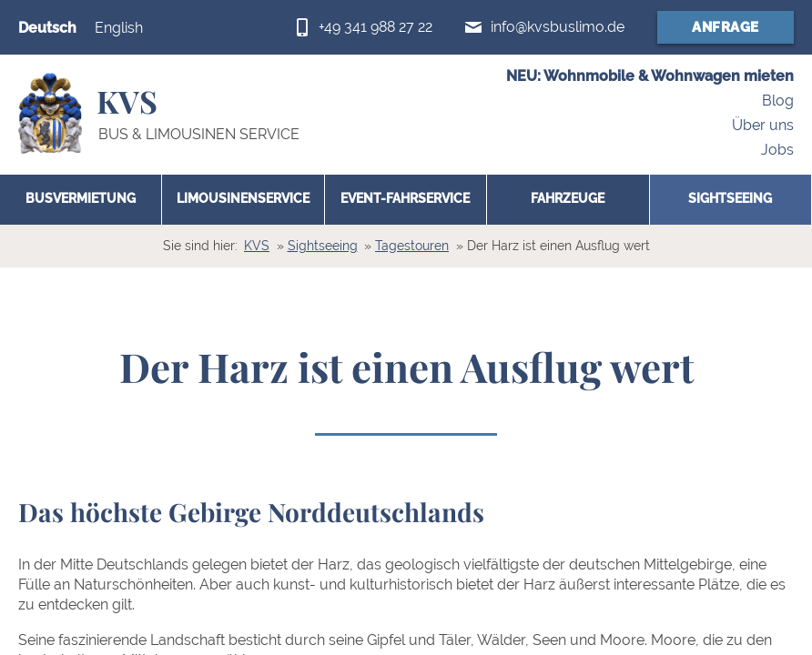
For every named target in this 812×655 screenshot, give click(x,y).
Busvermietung (81, 198)
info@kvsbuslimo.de (558, 27)
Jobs (777, 150)
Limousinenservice (243, 198)
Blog (778, 101)
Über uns (763, 125)
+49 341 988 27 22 (376, 27)
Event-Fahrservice (405, 198)
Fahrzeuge (568, 198)
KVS (257, 246)
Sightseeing (730, 198)
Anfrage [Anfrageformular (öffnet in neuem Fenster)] (726, 27)
